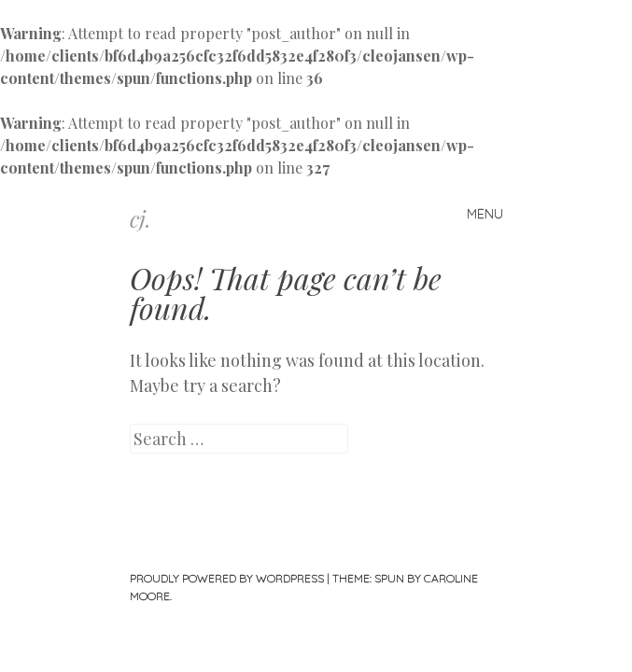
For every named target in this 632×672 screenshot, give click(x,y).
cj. (140, 218)
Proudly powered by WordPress (227, 578)
